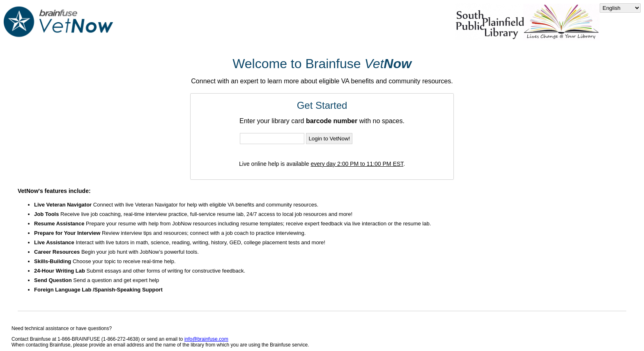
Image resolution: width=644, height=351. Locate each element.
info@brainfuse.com (206, 339)
